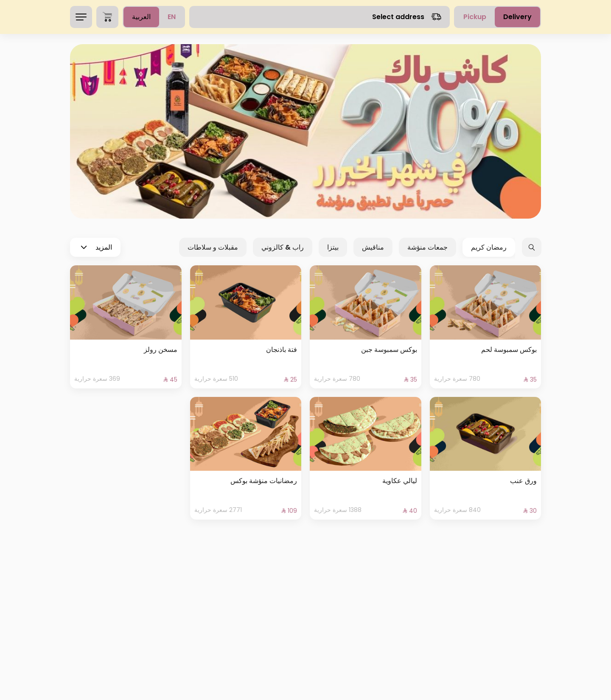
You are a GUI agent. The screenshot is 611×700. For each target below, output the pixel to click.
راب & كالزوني (283, 247)
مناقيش (373, 247)
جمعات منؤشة (427, 247)
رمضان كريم (489, 247)
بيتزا (333, 247)
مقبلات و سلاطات (213, 247)
